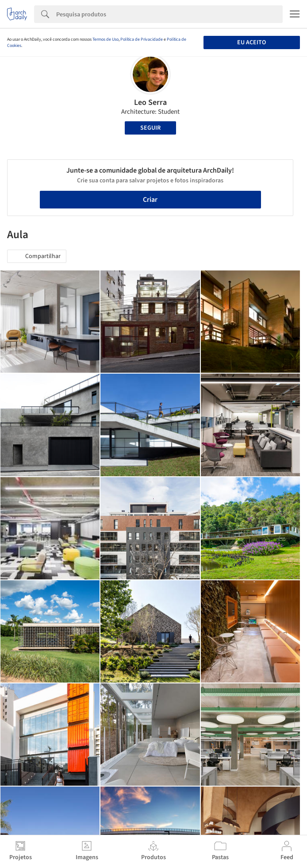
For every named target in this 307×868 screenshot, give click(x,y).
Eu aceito (251, 42)
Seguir (150, 128)
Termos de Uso (106, 39)
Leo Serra (150, 102)
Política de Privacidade (142, 39)
